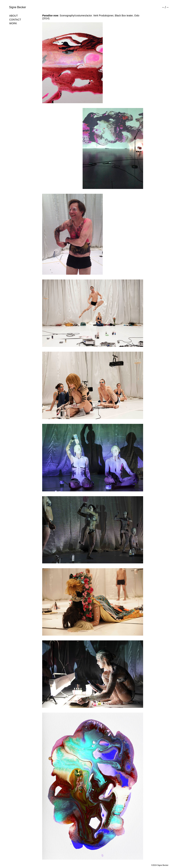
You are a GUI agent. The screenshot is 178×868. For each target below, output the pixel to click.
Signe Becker (18, 7)
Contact (15, 20)
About (14, 16)
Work (13, 23)
